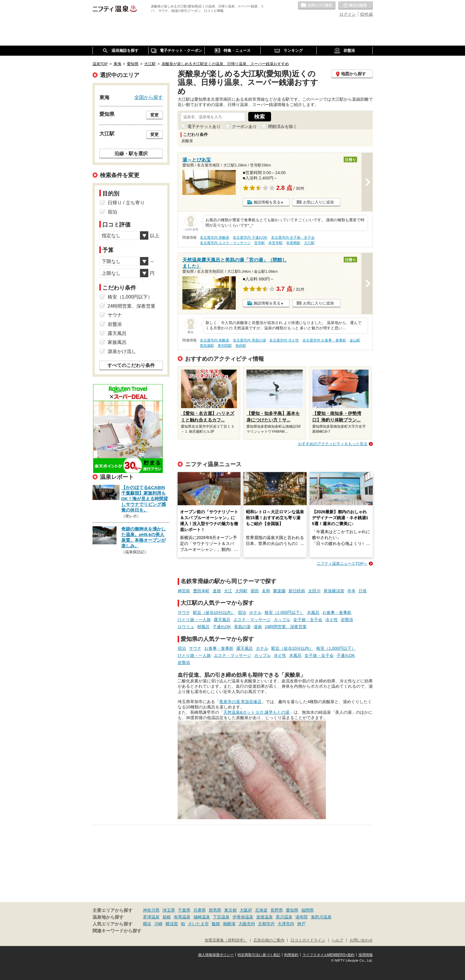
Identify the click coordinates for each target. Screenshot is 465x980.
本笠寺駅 (276, 243)
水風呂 (313, 612)
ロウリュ (186, 627)
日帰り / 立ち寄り (126, 203)
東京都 (230, 910)
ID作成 (367, 14)
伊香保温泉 (243, 917)
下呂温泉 (221, 917)
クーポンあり (244, 126)
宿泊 (242, 612)
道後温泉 (265, 917)
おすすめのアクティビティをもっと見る (333, 444)
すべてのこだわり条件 (131, 365)
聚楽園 (279, 591)
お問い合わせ (361, 940)
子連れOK (222, 627)
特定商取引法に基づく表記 (259, 955)
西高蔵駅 (207, 346)
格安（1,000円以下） (284, 612)
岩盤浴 (347, 620)
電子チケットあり (204, 126)
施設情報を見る (267, 202)
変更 (155, 115)
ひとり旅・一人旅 (194, 620)
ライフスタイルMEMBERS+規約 (329, 955)
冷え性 (332, 620)
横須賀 (172, 924)
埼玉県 (169, 910)
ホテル (255, 612)
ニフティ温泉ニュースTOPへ (342, 563)
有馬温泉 (182, 917)
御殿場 (229, 924)
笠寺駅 (259, 243)
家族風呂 (117, 342)
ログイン (348, 14)
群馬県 (215, 910)
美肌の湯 (242, 627)
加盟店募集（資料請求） (226, 940)
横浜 (147, 924)
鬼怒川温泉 (321, 917)
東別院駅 (225, 346)
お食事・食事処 (337, 612)
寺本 (351, 591)
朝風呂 (203, 627)
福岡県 (308, 910)
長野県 (277, 910)
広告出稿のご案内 (269, 940)
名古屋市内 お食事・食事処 (324, 340)
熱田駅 (241, 346)
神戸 (301, 924)
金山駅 (355, 340)
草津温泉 (151, 917)
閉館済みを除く (283, 126)
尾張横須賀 (334, 591)
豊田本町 (201, 591)
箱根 (167, 917)
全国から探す (149, 97)
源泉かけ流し (122, 351)
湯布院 (302, 917)
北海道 (261, 910)
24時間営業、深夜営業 (286, 627)
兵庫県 (200, 910)
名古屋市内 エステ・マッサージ (225, 243)
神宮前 (184, 591)
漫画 (258, 627)
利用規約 (291, 955)
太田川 (314, 591)
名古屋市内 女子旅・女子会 (293, 238)
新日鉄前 (297, 591)
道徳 (217, 591)
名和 (266, 591)
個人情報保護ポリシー (216, 955)
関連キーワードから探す (117, 931)
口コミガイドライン (308, 940)
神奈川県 (151, 910)
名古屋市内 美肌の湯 (249, 340)
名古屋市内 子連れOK (250, 238)
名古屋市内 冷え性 (284, 340)
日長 (363, 591)
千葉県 (184, 910)
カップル (282, 620)
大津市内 (286, 924)
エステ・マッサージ (252, 620)
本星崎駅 (293, 243)
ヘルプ (337, 940)
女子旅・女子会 (308, 620)
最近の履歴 (356, 6)
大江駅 (309, 243)
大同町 (241, 591)
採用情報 (366, 955)
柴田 (255, 591)
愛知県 (292, 910)
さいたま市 (198, 924)
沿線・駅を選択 (131, 153)
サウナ (184, 612)
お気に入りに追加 (319, 202)
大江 (228, 591)
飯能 (216, 924)
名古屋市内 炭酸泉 (215, 238)
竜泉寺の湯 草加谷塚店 (241, 702)
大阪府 (246, 910)
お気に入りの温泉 (317, 6)
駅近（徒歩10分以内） (214, 612)
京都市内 (266, 924)
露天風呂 (222, 620)
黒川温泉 (284, 917)
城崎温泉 (202, 917)
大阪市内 (247, 924)
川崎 (158, 924)
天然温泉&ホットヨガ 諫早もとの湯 (256, 712)
